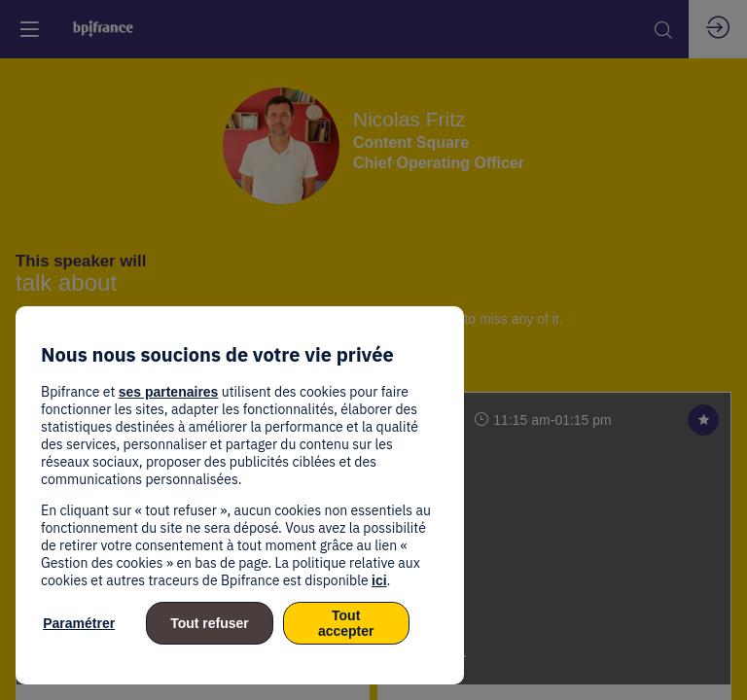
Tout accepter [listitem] (346, 623)
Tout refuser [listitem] (210, 623)
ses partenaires (169, 392)
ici (379, 580)
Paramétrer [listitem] (79, 623)
